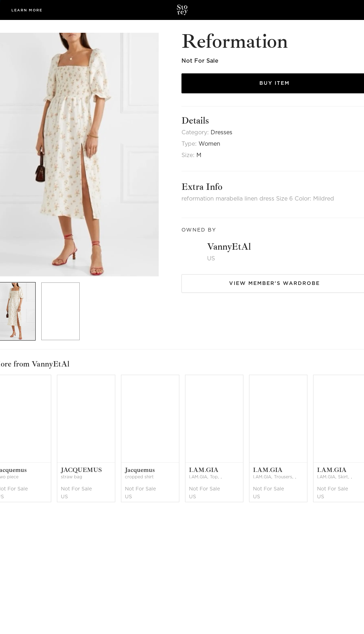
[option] (63, 311)
